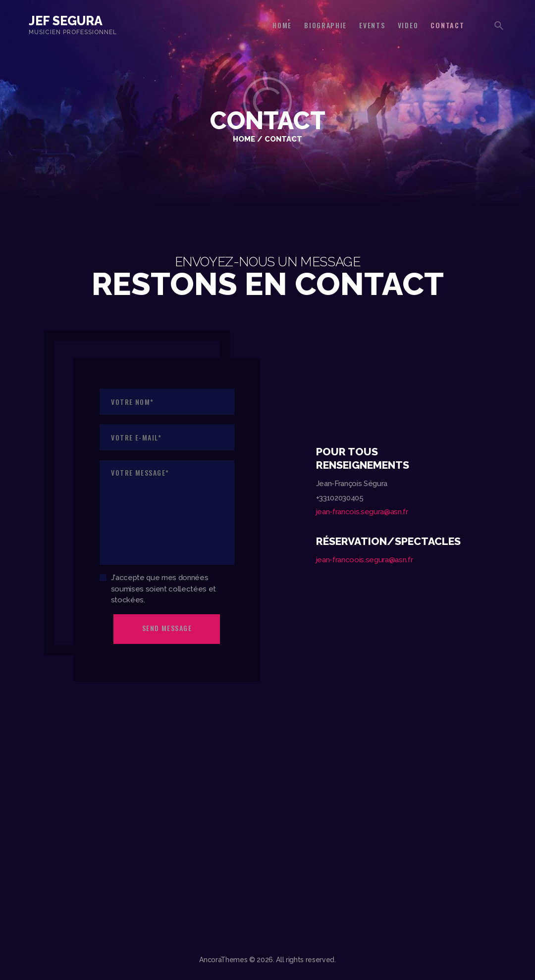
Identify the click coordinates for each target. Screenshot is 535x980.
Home (244, 139)
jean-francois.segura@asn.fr (362, 512)
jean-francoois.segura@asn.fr (364, 560)
